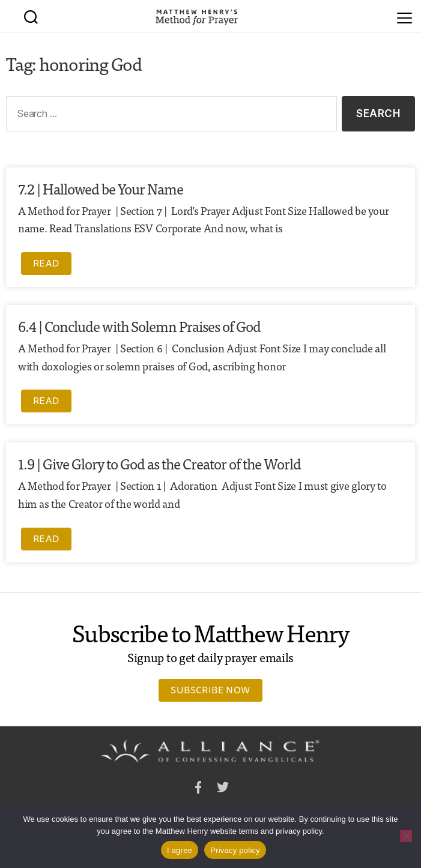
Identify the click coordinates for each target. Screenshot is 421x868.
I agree (180, 850)
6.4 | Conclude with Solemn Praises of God (139, 326)
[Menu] (404, 16)
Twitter (223, 789)
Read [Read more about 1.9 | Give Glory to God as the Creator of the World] (46, 538)
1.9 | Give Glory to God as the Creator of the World (159, 463)
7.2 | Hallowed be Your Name (101, 188)
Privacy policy (235, 850)
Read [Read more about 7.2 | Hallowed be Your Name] (46, 263)
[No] (406, 836)
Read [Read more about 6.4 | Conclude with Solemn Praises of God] (46, 400)
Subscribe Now (210, 690)
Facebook (198, 789)
